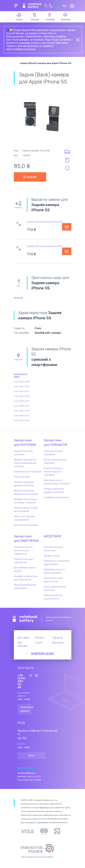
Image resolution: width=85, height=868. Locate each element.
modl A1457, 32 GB (21, 391)
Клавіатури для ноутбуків (28, 472)
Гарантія (58, 638)
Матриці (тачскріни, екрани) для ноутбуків (26, 492)
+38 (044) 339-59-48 (21, 682)
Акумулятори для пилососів (53, 549)
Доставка (23, 638)
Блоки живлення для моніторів (55, 588)
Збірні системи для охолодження (24, 518)
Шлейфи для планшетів (56, 497)
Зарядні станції (52, 556)
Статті (39, 643)
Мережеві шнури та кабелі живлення (54, 571)
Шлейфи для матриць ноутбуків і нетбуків (25, 501)
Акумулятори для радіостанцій (53, 580)
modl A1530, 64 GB (22, 401)
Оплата (40, 638)
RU (65, 6)
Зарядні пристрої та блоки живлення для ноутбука (25, 463)
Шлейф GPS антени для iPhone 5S (45, 222)
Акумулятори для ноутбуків (23, 453)
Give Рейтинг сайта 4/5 (29, 768)
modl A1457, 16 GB (21, 387)
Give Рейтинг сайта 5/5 (32, 768)
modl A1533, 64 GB (22, 382)
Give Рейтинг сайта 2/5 (22, 768)
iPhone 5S (18, 298)
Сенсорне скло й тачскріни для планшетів (57, 482)
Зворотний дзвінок (26, 709)
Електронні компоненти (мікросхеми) (57, 563)
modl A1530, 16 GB (21, 406)
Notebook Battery (25, 619)
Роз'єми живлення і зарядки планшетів (54, 490)
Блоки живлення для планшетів (55, 461)
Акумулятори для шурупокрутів (53, 597)
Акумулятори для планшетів (53, 453)
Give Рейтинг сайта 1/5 (19, 768)
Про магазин (23, 644)
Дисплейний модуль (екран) (25, 569)
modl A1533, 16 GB (21, 411)
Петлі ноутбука (22, 477)
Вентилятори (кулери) (26, 525)
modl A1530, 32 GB (21, 421)
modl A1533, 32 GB (21, 416)
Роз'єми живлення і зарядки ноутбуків (24, 484)
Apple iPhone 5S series (21, 375)
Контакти (58, 643)
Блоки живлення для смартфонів (25, 586)
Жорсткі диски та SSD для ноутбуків (26, 509)
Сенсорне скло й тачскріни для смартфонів (23, 550)
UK (58, 6)
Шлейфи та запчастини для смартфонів (26, 578)
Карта (31, 756)
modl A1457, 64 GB (22, 396)
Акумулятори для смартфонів (23, 561)
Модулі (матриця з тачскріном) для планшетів (53, 472)
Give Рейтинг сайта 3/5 (25, 768)
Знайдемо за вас (43, 654)
